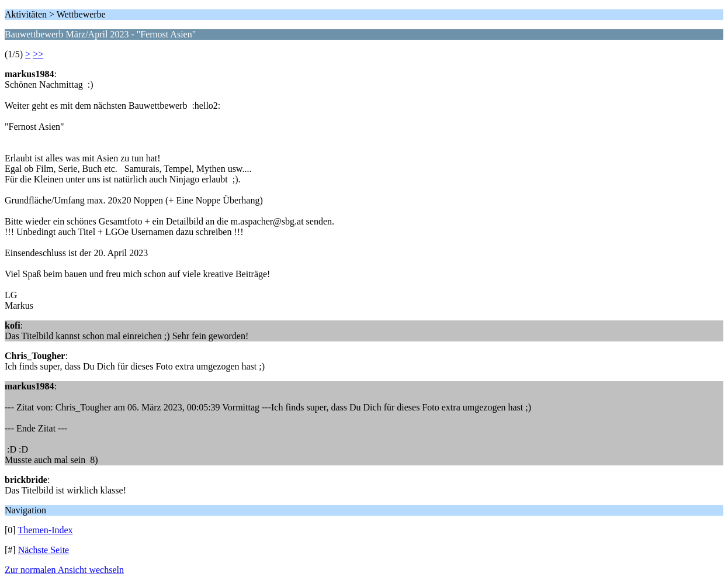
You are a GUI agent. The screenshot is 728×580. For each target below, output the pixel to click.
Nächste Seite (44, 550)
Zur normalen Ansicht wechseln (64, 570)
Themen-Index (45, 530)
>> (38, 54)
